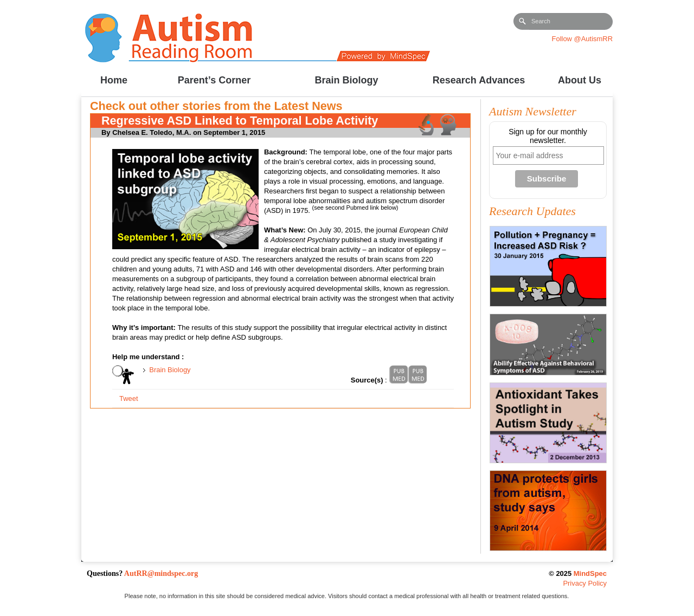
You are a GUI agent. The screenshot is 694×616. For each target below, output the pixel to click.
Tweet (129, 398)
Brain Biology (170, 370)
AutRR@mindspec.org (161, 573)
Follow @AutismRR (582, 39)
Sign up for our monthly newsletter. (548, 136)
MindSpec (590, 573)
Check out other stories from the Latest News (216, 106)
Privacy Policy (585, 583)
